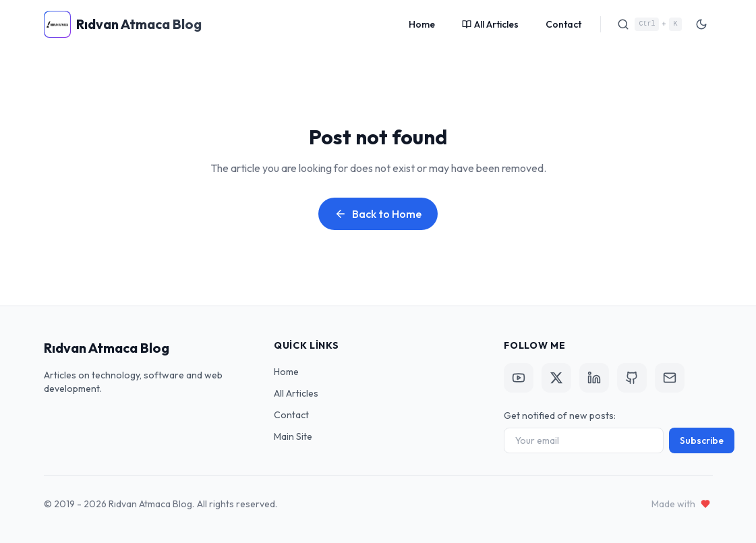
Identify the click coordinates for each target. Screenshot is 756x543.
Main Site (293, 436)
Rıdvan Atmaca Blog (107, 348)
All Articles (490, 24)
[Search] (649, 24)
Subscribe (702, 440)
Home (422, 24)
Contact (563, 24)
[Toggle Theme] (701, 24)
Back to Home (378, 214)
